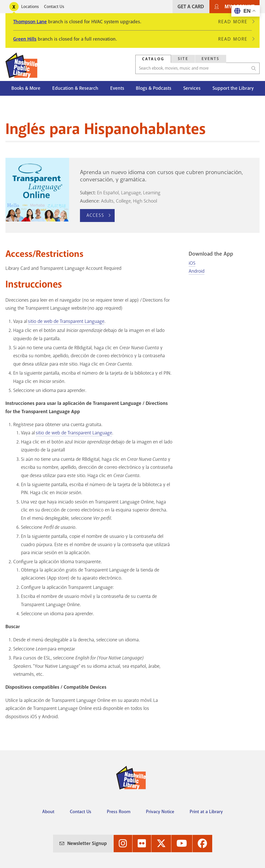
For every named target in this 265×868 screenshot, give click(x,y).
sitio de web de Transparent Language (66, 321)
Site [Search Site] (183, 59)
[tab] (153, 59)
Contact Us (54, 7)
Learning (152, 193)
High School (145, 201)
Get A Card (191, 7)
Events (117, 88)
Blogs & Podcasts (154, 88)
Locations (30, 7)
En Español (108, 193)
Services (192, 88)
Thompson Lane (30, 22)
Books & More (26, 88)
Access (95, 215)
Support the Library (233, 88)
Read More (235, 22)
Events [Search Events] (211, 59)
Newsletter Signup (87, 843)
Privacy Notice (160, 812)
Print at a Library (206, 812)
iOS (192, 263)
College (123, 201)
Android (197, 271)
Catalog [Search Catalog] (153, 59)
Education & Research (75, 88)
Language (131, 193)
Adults (107, 201)
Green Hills (25, 39)
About (48, 812)
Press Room (119, 812)
